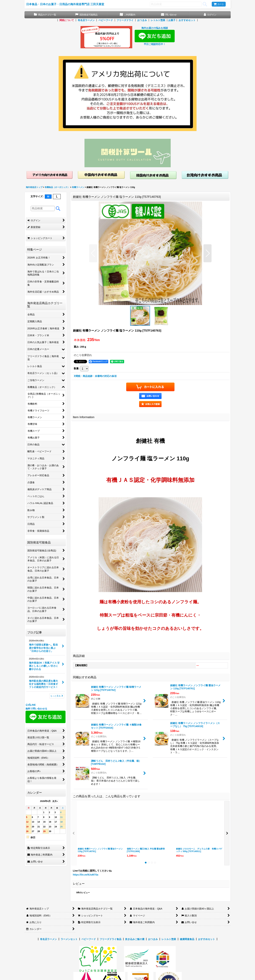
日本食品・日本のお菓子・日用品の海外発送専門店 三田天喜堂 (65, 4)
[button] (93, 253)
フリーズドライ (125, 20)
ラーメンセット (69, 939)
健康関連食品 (187, 939)
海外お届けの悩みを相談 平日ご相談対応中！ (155, 36)
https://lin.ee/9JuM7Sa (86, 875)
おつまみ (142, 20)
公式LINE (31, 705)
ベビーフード (106, 20)
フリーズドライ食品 (111, 939)
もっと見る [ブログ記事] (57, 696)
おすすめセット (187, 20)
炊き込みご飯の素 (135, 939)
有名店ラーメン (86, 20)
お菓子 (172, 20)
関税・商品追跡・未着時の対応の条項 (95, 376)
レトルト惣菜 (158, 20)
